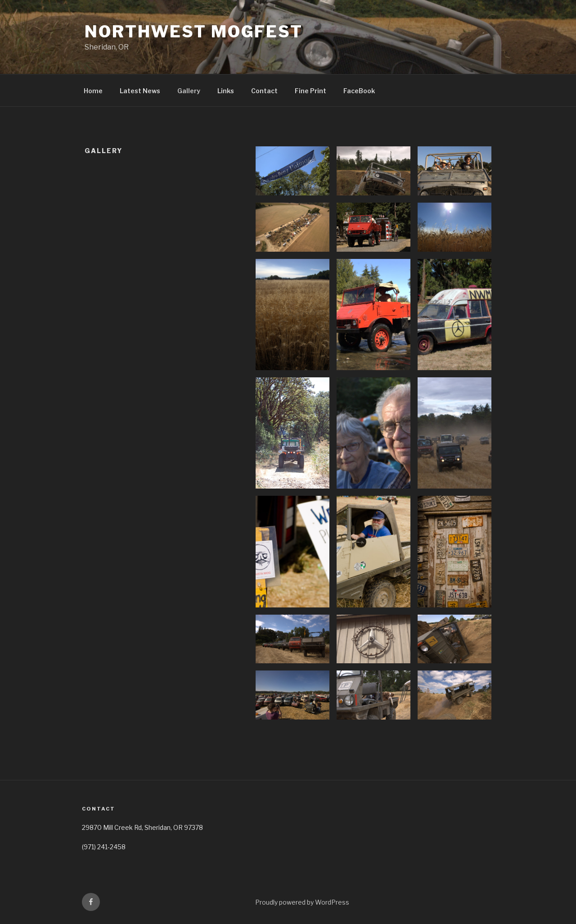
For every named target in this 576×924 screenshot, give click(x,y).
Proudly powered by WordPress (302, 902)
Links (226, 91)
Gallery (189, 91)
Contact (264, 91)
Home (93, 91)
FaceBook (359, 91)
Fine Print (310, 91)
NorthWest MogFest (194, 32)
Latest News (140, 91)
